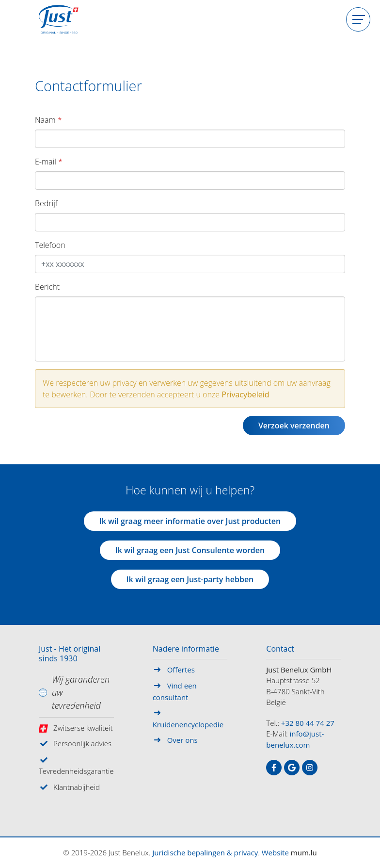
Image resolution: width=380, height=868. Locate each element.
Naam (45, 120)
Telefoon (50, 245)
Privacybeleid (245, 394)
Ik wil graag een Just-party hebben (190, 579)
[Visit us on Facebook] (274, 768)
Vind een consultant (175, 691)
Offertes (181, 670)
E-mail (46, 162)
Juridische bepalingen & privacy (205, 852)
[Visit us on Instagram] (310, 768)
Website (275, 852)
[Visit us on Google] (292, 768)
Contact (280, 649)
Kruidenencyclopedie (188, 724)
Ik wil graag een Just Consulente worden (190, 550)
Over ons (182, 740)
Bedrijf (46, 203)
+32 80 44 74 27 (308, 723)
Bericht (47, 287)
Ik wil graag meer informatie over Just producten (190, 521)
